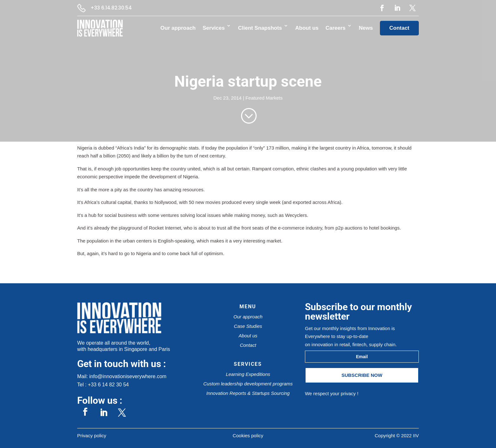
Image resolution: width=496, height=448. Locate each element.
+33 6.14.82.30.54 (111, 8)
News (366, 28)
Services (214, 28)
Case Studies (248, 326)
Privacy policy (92, 436)
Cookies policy (248, 436)
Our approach (178, 28)
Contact (399, 28)
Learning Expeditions (248, 374)
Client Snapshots (260, 28)
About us (307, 28)
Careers (335, 28)
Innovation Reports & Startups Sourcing (248, 393)
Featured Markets (264, 98)
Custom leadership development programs (248, 384)
